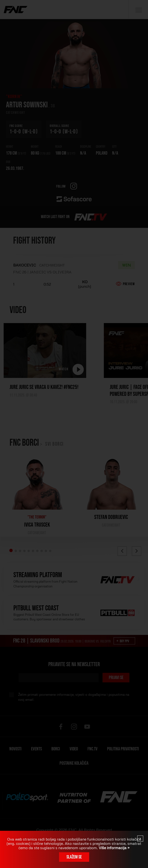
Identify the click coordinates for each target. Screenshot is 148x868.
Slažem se (74, 857)
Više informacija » (114, 848)
